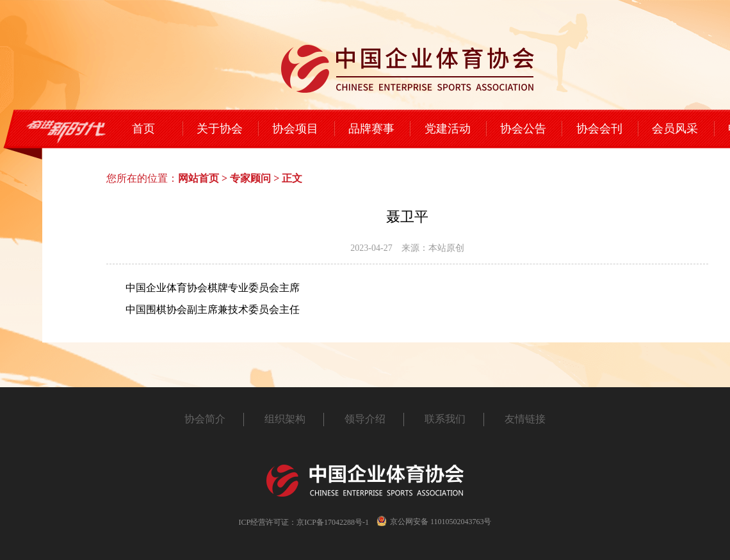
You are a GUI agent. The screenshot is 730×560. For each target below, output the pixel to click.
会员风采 (675, 129)
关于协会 (220, 129)
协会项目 (295, 129)
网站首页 (199, 178)
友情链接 (525, 419)
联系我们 (445, 419)
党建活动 (448, 129)
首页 (143, 129)
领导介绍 (365, 419)
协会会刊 (599, 129)
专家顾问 (250, 178)
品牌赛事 (371, 129)
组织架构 (285, 419)
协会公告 (523, 129)
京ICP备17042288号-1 (333, 522)
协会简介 (205, 419)
